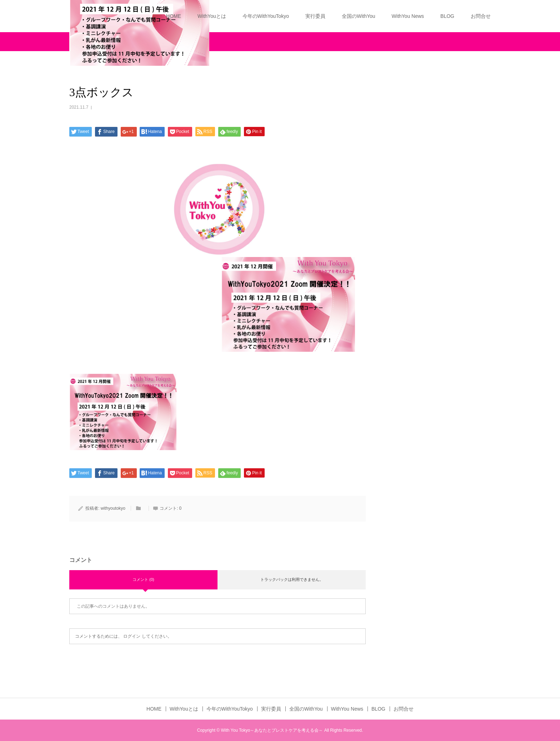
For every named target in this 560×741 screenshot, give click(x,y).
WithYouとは (212, 16)
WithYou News (408, 16)
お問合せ (481, 16)
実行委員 (315, 16)
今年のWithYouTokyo (266, 16)
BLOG (447, 16)
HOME (174, 16)
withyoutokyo (113, 508)
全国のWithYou (359, 16)
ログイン (132, 636)
